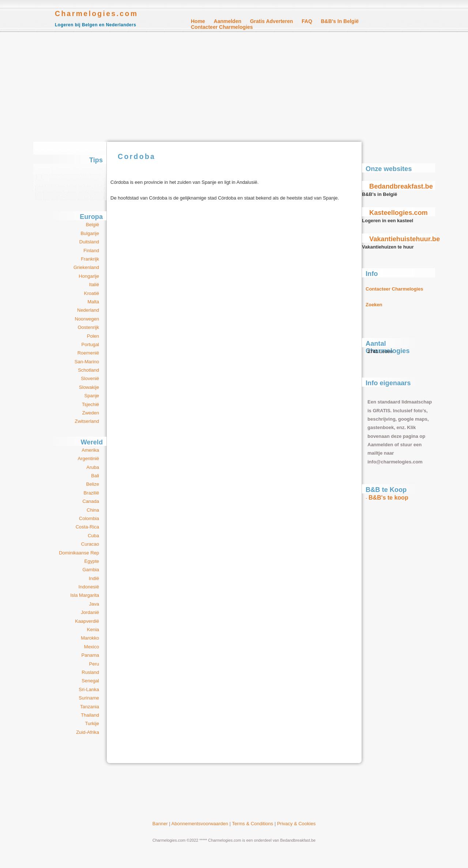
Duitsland (89, 242)
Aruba (93, 467)
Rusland (90, 672)
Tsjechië (90, 404)
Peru (94, 664)
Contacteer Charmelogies (222, 27)
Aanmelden (228, 21)
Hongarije (89, 276)
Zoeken (374, 305)
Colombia (89, 518)
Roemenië (88, 353)
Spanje (92, 396)
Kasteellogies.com (399, 213)
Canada (91, 501)
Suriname (89, 698)
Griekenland (86, 267)
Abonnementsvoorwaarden (200, 824)
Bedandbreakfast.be (401, 186)
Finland (91, 251)
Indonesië (89, 587)
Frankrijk (90, 259)
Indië (94, 578)
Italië (94, 285)
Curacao (90, 544)
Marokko (90, 638)
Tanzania (90, 707)
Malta (93, 302)
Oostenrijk (88, 327)
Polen (93, 336)
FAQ (307, 21)
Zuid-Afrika (88, 732)
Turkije (92, 723)
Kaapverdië (87, 621)
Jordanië (90, 612)
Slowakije (89, 387)
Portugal (90, 344)
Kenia (93, 630)
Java (94, 604)
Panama (90, 655)
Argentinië (88, 458)
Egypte (92, 561)
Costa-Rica (87, 527)
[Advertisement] (234, 87)
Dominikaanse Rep (79, 553)
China (93, 510)
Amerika (90, 450)
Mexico (92, 647)
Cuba (93, 536)
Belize (93, 484)
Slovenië (90, 378)
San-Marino (87, 362)
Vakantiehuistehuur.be (405, 239)
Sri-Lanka (89, 689)
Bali (95, 476)
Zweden (91, 413)
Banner (160, 824)
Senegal (90, 681)
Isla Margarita (85, 595)
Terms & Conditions (252, 824)
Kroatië (92, 293)
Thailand (90, 715)
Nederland (88, 310)
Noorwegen (87, 319)
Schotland (88, 370)
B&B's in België (340, 21)
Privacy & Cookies (296, 824)
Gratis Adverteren (272, 21)
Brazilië (91, 493)
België (93, 225)
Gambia (91, 570)
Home (198, 21)
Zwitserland (87, 421)
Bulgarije (90, 233)
